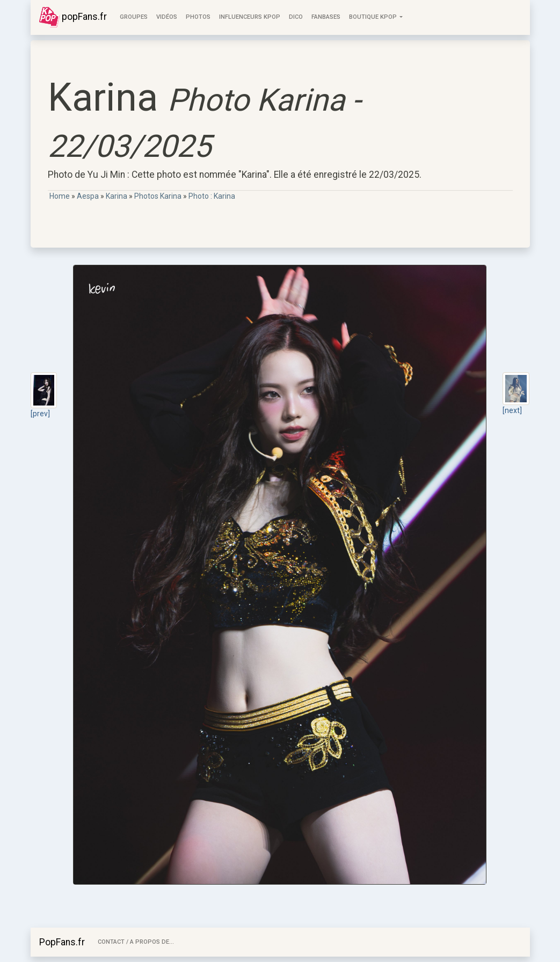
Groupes (134, 17)
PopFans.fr (62, 942)
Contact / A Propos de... (136, 942)
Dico (296, 17)
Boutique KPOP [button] (374, 17)
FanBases (326, 17)
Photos (198, 17)
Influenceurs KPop (250, 17)
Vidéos (167, 17)
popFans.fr (73, 17)
